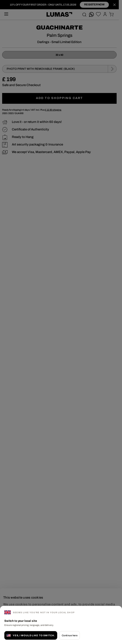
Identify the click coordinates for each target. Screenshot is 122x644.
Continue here (70, 635)
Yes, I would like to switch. (31, 635)
